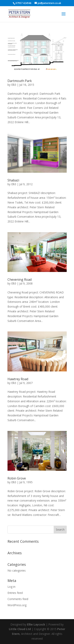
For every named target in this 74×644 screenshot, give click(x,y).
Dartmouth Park (20, 81)
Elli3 (14, 85)
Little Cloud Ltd (20, 629)
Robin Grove (17, 478)
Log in (11, 587)
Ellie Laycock (36, 624)
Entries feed (15, 593)
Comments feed (18, 599)
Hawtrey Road (18, 379)
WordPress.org (17, 605)
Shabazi (13, 180)
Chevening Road (20, 280)
